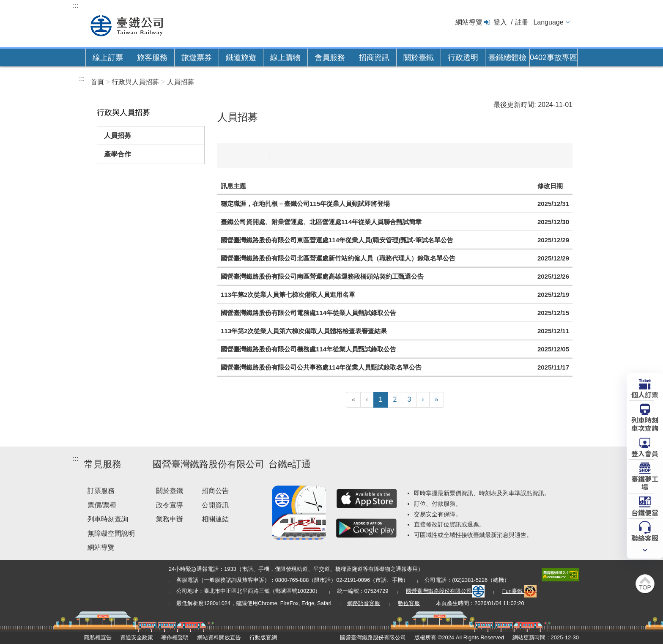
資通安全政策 (137, 637)
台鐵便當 (645, 512)
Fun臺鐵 (520, 591)
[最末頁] (437, 400)
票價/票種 (102, 505)
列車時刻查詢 (108, 519)
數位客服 (409, 603)
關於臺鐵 (419, 58)
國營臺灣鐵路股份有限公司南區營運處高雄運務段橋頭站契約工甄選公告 (322, 276)
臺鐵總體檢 (507, 58)
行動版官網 (263, 637)
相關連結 (215, 519)
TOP (645, 587)
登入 (500, 22)
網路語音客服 (364, 603)
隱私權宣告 (98, 637)
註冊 (522, 22)
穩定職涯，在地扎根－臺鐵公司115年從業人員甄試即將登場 (305, 204)
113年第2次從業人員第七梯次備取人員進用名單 (288, 295)
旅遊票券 (197, 58)
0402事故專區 (553, 58)
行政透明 (463, 58)
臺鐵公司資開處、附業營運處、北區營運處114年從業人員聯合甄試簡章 (321, 222)
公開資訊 (215, 505)
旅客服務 (152, 58)
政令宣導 (170, 505)
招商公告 (215, 491)
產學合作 (118, 154)
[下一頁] (423, 400)
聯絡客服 (645, 537)
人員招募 (118, 136)
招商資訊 (374, 58)
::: (75, 5)
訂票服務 (101, 491)
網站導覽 (469, 22)
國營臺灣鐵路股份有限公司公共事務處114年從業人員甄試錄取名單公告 (321, 367)
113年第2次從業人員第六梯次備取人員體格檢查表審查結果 (304, 331)
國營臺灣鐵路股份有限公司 (445, 591)
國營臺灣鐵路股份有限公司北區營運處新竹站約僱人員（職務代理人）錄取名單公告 (338, 258)
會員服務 (330, 58)
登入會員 (645, 453)
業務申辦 (170, 519)
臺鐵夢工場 (645, 482)
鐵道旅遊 (241, 58)
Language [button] (548, 22)
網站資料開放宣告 (219, 637)
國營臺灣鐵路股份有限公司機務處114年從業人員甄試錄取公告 (308, 349)
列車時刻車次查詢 (645, 423)
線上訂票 (108, 58)
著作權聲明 (175, 637)
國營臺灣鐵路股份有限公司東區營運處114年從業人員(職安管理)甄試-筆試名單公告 (337, 240)
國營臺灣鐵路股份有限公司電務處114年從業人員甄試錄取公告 (308, 313)
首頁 (97, 82)
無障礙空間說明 (111, 533)
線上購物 (285, 58)
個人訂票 (645, 394)
